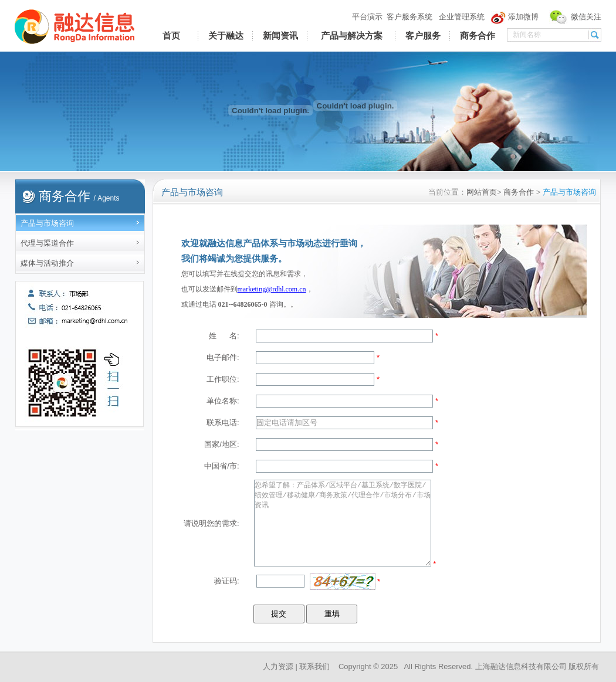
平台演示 (367, 17)
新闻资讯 (280, 36)
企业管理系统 (462, 17)
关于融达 (226, 36)
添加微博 (523, 17)
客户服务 (423, 36)
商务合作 (478, 36)
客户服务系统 (409, 17)
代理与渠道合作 (47, 243)
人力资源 (278, 666)
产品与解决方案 (352, 36)
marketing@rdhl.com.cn (272, 289)
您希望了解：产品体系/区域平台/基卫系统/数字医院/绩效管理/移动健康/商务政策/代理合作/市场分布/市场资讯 (343, 523)
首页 (171, 36)
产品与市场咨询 (47, 223)
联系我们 (314, 666)
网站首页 (482, 192)
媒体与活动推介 (47, 263)
